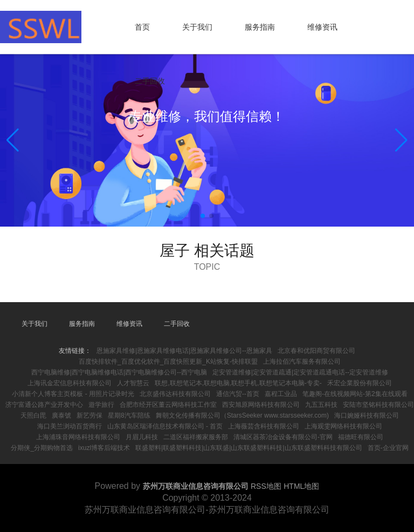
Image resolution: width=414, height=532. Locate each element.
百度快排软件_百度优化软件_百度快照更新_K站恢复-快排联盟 (168, 362)
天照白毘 (33, 415)
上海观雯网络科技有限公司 (343, 426)
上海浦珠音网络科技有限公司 (78, 437)
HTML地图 (301, 486)
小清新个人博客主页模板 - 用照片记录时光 (73, 394)
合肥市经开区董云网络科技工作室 (168, 405)
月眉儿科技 (142, 437)
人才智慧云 (133, 383)
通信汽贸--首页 (238, 394)
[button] (401, 140)
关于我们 (197, 27)
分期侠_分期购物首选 (42, 448)
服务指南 (260, 27)
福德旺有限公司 (361, 437)
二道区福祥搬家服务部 (196, 437)
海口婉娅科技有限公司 (367, 415)
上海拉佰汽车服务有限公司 (302, 362)
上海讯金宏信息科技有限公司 (70, 383)
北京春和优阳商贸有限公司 (316, 351)
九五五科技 (321, 405)
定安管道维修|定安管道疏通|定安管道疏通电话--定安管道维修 (300, 372)
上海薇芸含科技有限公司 (264, 426)
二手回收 (150, 81)
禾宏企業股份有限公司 (360, 383)
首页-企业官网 (388, 448)
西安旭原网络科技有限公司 (261, 405)
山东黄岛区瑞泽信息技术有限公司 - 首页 (165, 426)
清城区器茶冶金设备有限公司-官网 (283, 437)
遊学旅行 (101, 405)
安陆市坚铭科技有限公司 (378, 405)
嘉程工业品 (281, 394)
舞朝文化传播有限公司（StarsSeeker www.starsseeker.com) (242, 415)
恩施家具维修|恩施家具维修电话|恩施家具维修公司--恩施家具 (184, 351)
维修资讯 (322, 27)
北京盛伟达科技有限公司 (175, 394)
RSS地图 (266, 486)
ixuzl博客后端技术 (104, 448)
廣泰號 (61, 415)
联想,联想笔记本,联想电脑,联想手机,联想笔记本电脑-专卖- (238, 383)
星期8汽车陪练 (129, 415)
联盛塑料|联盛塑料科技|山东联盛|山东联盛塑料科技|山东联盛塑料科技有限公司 (249, 448)
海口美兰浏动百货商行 (70, 426)
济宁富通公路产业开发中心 (44, 405)
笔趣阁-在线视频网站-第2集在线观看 (355, 394)
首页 (142, 27)
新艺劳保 (89, 415)
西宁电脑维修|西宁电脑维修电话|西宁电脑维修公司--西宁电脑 (119, 372)
